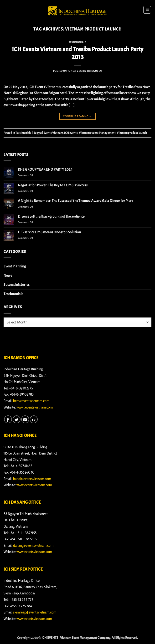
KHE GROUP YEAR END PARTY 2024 (45, 170)
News (8, 276)
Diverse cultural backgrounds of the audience (51, 217)
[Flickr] (34, 419)
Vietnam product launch (132, 133)
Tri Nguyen (94, 71)
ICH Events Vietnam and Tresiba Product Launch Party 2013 (78, 53)
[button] (147, 10)
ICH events (71, 133)
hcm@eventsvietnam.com (31, 401)
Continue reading (77, 116)
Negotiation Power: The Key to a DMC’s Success (53, 185)
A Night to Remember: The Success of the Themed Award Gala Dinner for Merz (76, 201)
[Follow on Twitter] (17, 419)
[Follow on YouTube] (25, 419)
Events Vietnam (53, 133)
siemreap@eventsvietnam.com (35, 612)
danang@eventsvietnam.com (33, 545)
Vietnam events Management (97, 133)
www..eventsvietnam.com (35, 407)
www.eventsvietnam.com (34, 485)
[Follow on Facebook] (8, 419)
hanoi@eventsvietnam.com (32, 479)
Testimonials (78, 42)
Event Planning (15, 266)
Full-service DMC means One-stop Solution (49, 232)
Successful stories (17, 285)
